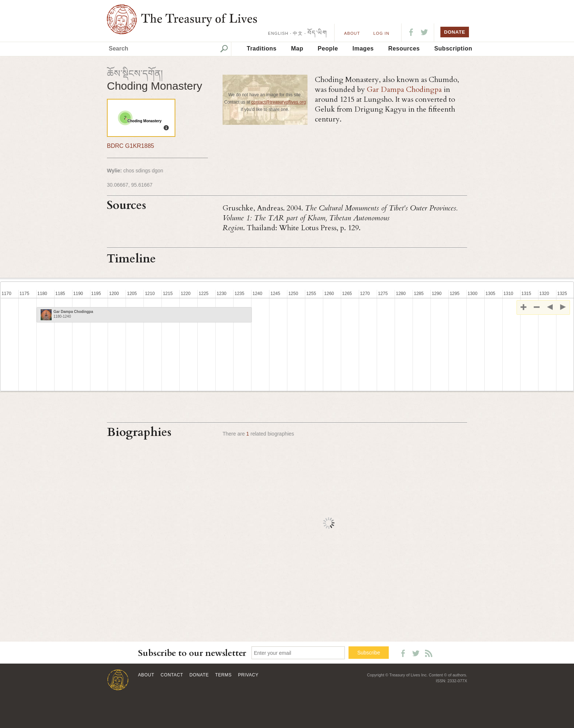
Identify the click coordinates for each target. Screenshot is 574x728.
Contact (172, 675)
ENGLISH (278, 33)
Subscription (453, 48)
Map (297, 48)
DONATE (455, 32)
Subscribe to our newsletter (192, 653)
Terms (223, 675)
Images (363, 48)
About (352, 33)
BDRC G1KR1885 (131, 146)
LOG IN (381, 33)
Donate (199, 675)
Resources (404, 48)
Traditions (262, 48)
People (328, 48)
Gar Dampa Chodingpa (404, 89)
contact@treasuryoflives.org (279, 102)
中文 (298, 33)
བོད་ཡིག (317, 33)
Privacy (248, 675)
